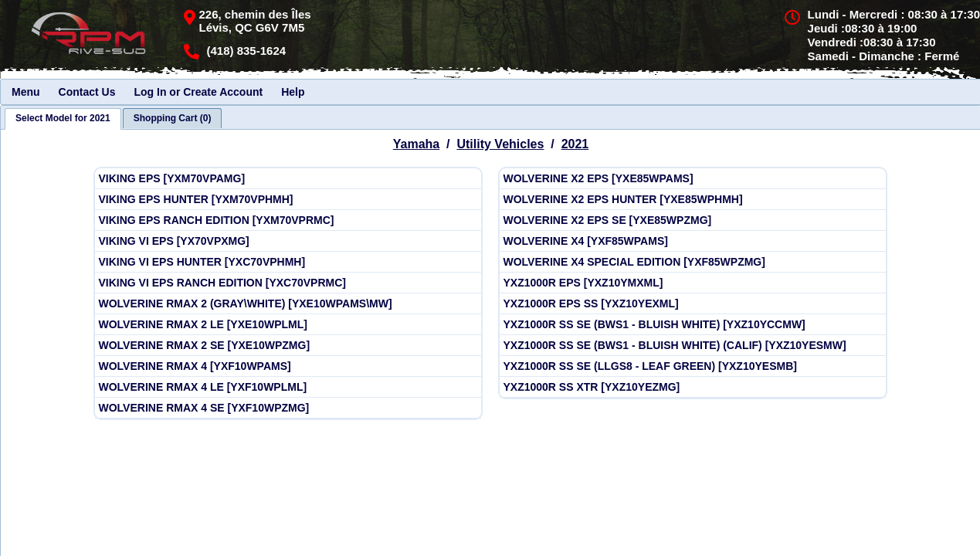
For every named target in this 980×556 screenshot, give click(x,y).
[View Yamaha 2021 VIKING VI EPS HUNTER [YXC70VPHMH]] (288, 262)
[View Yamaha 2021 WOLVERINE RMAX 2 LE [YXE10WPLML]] (288, 325)
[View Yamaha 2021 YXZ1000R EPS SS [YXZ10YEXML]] (693, 304)
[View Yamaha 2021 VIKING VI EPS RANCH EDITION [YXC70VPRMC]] (288, 283)
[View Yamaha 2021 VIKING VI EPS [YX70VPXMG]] (288, 241)
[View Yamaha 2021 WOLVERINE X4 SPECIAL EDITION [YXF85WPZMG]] (693, 262)
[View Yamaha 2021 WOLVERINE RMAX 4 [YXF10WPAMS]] (288, 366)
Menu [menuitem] (26, 92)
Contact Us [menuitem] (87, 92)
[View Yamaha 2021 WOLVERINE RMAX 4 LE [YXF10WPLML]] (288, 387)
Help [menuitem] (293, 92)
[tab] (63, 119)
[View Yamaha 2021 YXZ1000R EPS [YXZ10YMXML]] (693, 283)
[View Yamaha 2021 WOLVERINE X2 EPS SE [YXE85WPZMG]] (693, 220)
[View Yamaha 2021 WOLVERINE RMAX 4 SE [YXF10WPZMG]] (288, 408)
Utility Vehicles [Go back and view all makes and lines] (500, 144)
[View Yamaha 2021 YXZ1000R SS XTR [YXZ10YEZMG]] (693, 387)
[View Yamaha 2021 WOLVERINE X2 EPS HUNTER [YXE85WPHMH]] (693, 200)
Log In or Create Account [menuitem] (198, 92)
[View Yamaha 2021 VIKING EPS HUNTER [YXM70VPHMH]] (288, 200)
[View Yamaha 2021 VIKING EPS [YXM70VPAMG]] (288, 179)
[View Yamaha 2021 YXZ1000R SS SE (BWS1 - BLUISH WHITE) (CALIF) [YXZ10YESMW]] (693, 346)
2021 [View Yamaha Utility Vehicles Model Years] (575, 144)
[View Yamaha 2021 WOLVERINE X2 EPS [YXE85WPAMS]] (693, 179)
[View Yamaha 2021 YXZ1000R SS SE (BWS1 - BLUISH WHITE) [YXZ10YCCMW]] (693, 325)
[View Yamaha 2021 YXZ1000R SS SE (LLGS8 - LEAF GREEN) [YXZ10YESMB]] (693, 366)
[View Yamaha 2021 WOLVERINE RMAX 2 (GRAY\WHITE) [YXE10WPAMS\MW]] (288, 304)
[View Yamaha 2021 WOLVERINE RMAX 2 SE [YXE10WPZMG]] (288, 346)
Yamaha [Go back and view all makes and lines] (416, 144)
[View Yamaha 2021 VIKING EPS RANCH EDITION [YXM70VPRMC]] (288, 220)
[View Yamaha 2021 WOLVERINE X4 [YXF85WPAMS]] (693, 241)
